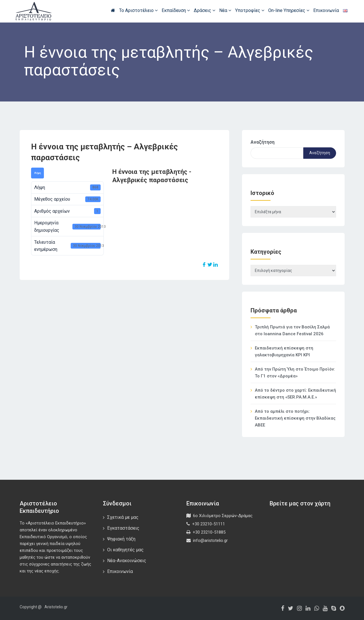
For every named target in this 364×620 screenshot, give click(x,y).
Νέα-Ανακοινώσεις (127, 561)
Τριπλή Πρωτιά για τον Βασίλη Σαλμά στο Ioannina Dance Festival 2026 (292, 330)
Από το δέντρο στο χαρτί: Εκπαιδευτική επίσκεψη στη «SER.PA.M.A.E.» (295, 394)
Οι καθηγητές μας (125, 550)
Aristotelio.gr (56, 607)
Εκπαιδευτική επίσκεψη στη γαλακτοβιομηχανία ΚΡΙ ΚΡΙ (284, 351)
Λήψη (37, 173)
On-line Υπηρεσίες (289, 10)
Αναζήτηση (263, 142)
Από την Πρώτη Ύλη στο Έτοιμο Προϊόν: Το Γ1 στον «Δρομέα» (295, 373)
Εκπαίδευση (176, 10)
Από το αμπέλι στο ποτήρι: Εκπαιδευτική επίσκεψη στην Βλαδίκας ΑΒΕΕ (295, 418)
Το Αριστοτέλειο (138, 10)
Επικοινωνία (326, 10)
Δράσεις (205, 10)
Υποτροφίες (250, 10)
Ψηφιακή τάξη (121, 539)
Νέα (225, 10)
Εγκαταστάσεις (123, 528)
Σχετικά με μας (123, 517)
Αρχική (113, 10)
